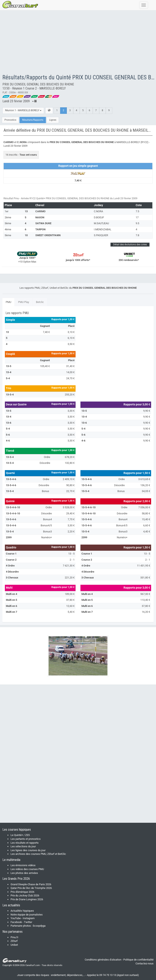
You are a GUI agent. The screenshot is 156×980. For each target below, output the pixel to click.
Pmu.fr (14, 937)
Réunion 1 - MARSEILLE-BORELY (23, 110)
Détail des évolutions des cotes (130, 244)
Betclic (40, 302)
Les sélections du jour (23, 846)
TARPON (40, 229)
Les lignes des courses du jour (28, 850)
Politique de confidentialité (138, 960)
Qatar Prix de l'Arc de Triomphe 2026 (31, 888)
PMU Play (24, 302)
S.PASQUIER (101, 235)
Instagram (29, 918)
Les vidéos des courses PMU (27, 869)
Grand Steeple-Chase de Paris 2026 (31, 884)
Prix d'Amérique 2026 (22, 892)
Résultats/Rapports (33, 120)
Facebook (16, 922)
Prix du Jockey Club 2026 (25, 895)
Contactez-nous (145, 963)
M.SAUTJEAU (101, 223)
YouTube (16, 918)
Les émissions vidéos (23, 865)
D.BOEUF (99, 217)
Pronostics (10, 120)
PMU (8, 302)
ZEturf (14, 941)
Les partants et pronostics (26, 839)
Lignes (53, 120)
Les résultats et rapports (25, 843)
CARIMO (40, 211)
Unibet (14, 945)
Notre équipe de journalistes (27, 915)
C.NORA (98, 211)
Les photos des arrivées (24, 873)
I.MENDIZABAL (103, 229)
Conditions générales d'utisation (103, 960)
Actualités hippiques (22, 911)
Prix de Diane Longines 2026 (27, 899)
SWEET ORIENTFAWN (48, 235)
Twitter (28, 922)
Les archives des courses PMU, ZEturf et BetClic (38, 854)
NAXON (40, 217)
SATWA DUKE (43, 223)
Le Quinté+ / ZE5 (20, 835)
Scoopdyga (39, 926)
